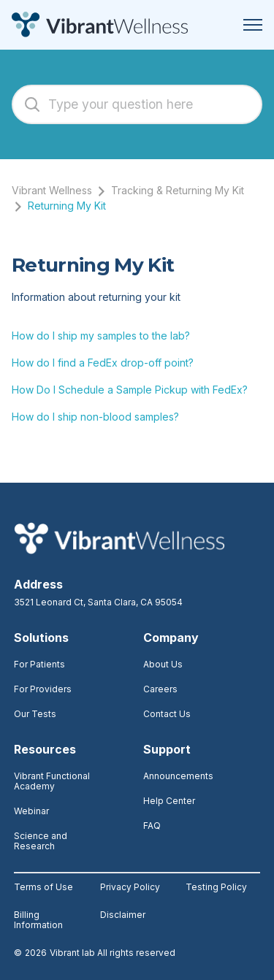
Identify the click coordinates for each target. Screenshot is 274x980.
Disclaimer (123, 915)
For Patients (39, 664)
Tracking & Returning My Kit (178, 190)
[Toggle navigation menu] (253, 25)
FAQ (152, 826)
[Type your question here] (137, 104)
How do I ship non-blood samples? (95, 417)
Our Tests (35, 714)
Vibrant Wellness (52, 190)
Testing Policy (216, 887)
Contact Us (167, 714)
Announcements (178, 776)
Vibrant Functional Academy (52, 781)
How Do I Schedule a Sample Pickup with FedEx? (130, 390)
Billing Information (38, 920)
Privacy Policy (130, 887)
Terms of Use (43, 887)
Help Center (169, 801)
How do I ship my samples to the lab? (101, 336)
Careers (160, 689)
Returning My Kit (67, 206)
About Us (163, 664)
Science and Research (41, 841)
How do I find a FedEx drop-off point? (103, 363)
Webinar (31, 811)
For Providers (43, 689)
